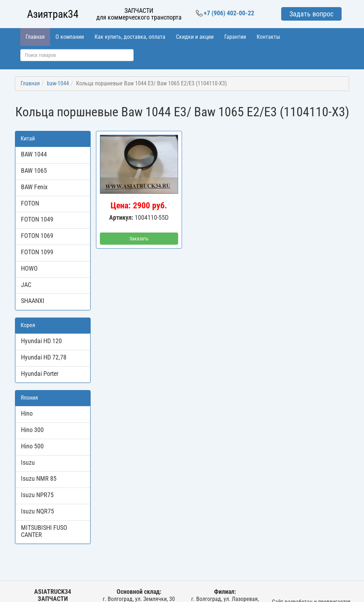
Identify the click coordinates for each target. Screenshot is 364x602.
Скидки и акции (195, 37)
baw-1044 (58, 83)
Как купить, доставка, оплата (130, 37)
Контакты (268, 37)
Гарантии (235, 37)
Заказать (139, 239)
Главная (35, 37)
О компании (70, 37)
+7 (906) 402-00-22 (225, 13)
